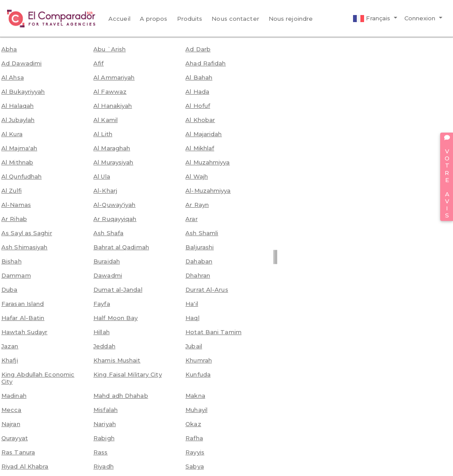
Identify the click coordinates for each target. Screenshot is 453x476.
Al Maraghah (112, 148)
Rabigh (104, 438)
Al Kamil (106, 120)
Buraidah (107, 261)
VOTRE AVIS (447, 177)
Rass (100, 452)
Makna (195, 396)
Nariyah (105, 424)
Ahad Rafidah (205, 63)
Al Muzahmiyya (207, 162)
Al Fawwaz (110, 91)
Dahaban (199, 261)
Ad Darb (198, 49)
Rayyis (195, 452)
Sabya (195, 466)
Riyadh (104, 466)
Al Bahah (199, 77)
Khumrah (199, 360)
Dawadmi (108, 275)
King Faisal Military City (128, 374)
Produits (190, 19)
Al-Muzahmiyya (208, 190)
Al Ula (102, 176)
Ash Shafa (108, 233)
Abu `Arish (109, 49)
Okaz (193, 424)
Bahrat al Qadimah (121, 247)
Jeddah (104, 346)
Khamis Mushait (117, 360)
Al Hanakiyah (113, 106)
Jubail (194, 346)
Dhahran (198, 275)
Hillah (102, 332)
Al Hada (197, 91)
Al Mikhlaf (200, 148)
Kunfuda (198, 374)
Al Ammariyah (114, 77)
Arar (191, 219)
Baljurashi (200, 247)
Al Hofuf (198, 106)
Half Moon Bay (115, 318)
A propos (154, 19)
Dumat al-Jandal (118, 289)
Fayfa (102, 304)
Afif (98, 63)
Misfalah (106, 410)
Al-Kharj (105, 190)
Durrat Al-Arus (207, 289)
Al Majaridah (203, 134)
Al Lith (103, 134)
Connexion (421, 18)
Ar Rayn (197, 205)
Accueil (119, 19)
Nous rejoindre (291, 19)
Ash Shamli (202, 233)
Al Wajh (197, 176)
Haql (192, 318)
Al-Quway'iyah (114, 205)
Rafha (194, 438)
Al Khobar (200, 120)
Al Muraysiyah (113, 162)
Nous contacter (235, 19)
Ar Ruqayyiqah (115, 219)
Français (372, 19)
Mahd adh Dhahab (121, 396)
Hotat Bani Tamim (213, 332)
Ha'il (192, 304)
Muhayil (196, 410)
